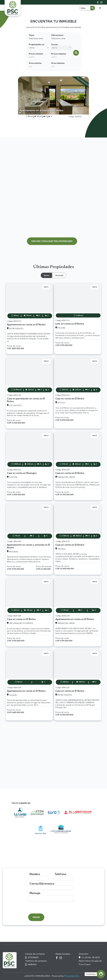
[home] (13, 8)
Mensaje (35, 893)
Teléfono (60, 874)
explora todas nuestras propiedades (52, 241)
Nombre (35, 874)
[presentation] (46, 908)
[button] (100, 8)
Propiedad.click (72, 976)
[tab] (46, 275)
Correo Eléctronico (42, 884)
